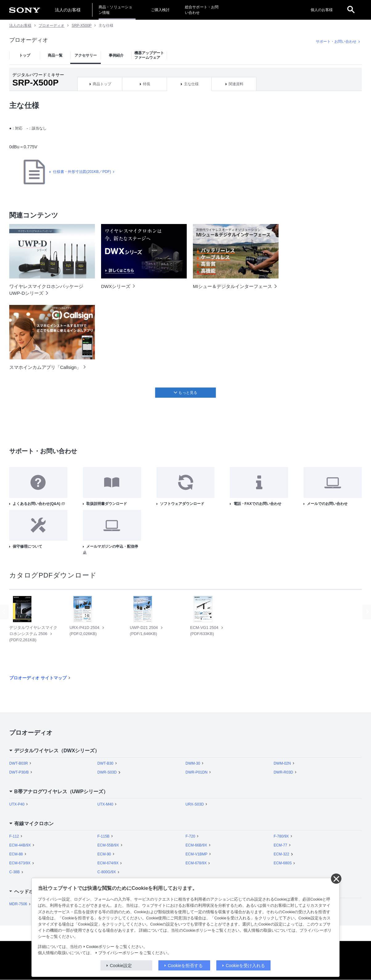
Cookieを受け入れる (246, 966)
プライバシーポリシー (118, 953)
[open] (351, 10)
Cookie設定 (121, 966)
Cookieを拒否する (185, 966)
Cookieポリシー (100, 947)
